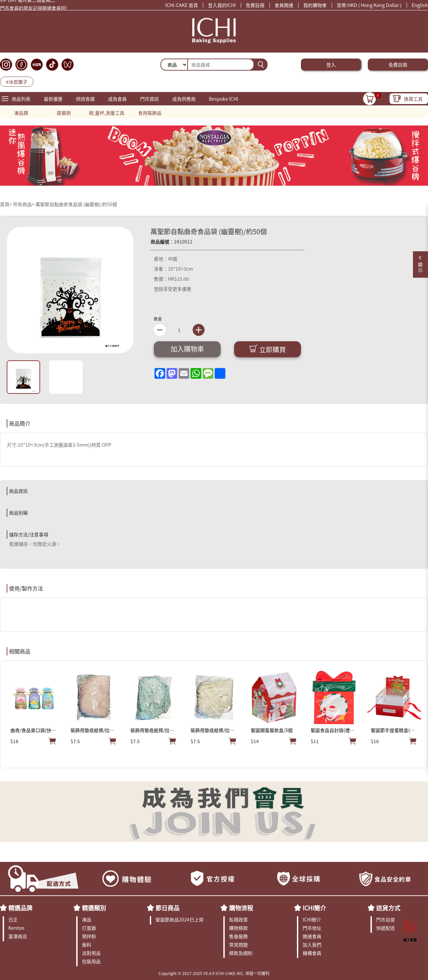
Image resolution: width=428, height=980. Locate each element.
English (420, 5)
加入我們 (312, 945)
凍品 (87, 919)
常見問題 (238, 945)
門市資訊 (149, 99)
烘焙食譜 (85, 99)
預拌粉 (89, 936)
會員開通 (284, 5)
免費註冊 (255, 5)
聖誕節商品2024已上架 (180, 919)
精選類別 (94, 908)
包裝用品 (91, 961)
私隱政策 (238, 919)
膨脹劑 (64, 113)
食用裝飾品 (150, 113)
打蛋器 (89, 928)
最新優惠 (53, 99)
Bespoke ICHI (224, 99)
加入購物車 (187, 349)
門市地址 (312, 928)
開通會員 (312, 936)
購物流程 (241, 908)
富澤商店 (18, 936)
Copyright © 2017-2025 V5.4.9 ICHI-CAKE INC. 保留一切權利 (214, 973)
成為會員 (117, 99)
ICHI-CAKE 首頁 (182, 5)
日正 (13, 919)
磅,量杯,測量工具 (107, 113)
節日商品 (168, 908)
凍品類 (21, 113)
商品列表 (21, 99)
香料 (87, 945)
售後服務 (238, 936)
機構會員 (312, 953)
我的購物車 (315, 5)
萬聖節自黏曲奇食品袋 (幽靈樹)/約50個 (76, 204)
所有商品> (24, 204)
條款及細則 (241, 953)
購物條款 (238, 928)
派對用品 (91, 953)
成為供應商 (184, 99)
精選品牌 (20, 908)
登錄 (158, 289)
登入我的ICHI (222, 5)
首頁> (7, 204)
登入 (331, 65)
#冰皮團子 (17, 82)
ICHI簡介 (314, 908)
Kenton (16, 928)
